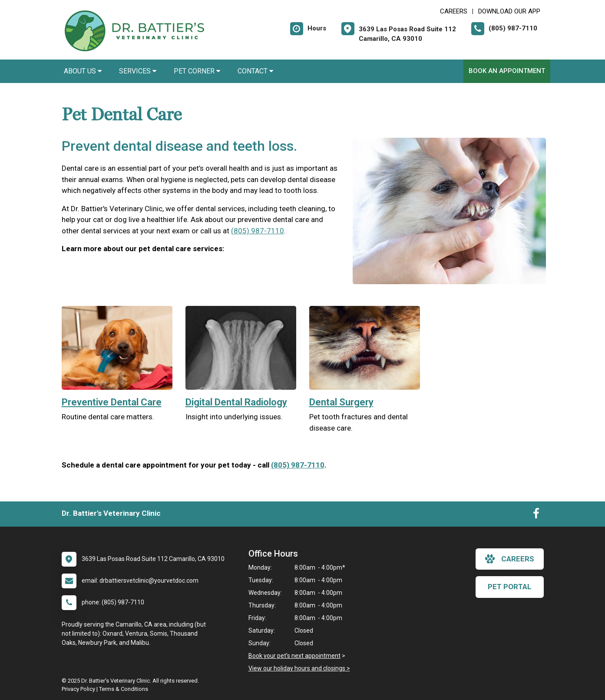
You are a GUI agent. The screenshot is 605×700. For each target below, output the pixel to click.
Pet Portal (510, 587)
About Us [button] (83, 71)
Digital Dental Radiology (236, 402)
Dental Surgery (341, 402)
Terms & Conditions (124, 689)
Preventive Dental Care (112, 402)
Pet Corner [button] (197, 71)
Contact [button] (255, 71)
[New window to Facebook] (536, 515)
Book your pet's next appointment (294, 656)
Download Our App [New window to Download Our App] (509, 11)
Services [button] (138, 71)
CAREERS (454, 11)
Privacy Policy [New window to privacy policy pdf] (78, 689)
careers (510, 559)
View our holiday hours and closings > (299, 668)
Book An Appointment (507, 71)
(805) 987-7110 (258, 231)
